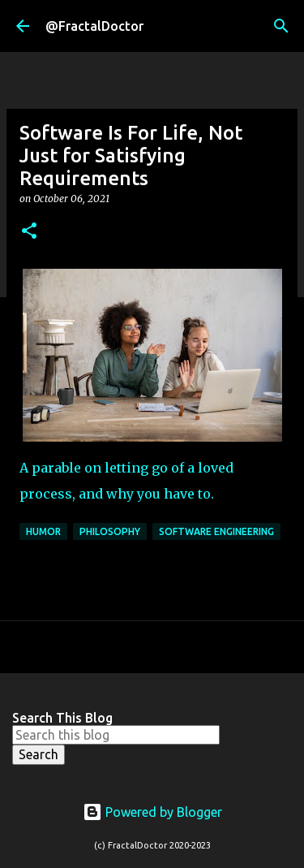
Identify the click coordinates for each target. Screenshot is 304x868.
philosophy (110, 531)
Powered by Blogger (152, 812)
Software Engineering (216, 531)
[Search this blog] (116, 735)
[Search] (281, 26)
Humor (43, 531)
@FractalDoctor (94, 26)
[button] (29, 232)
